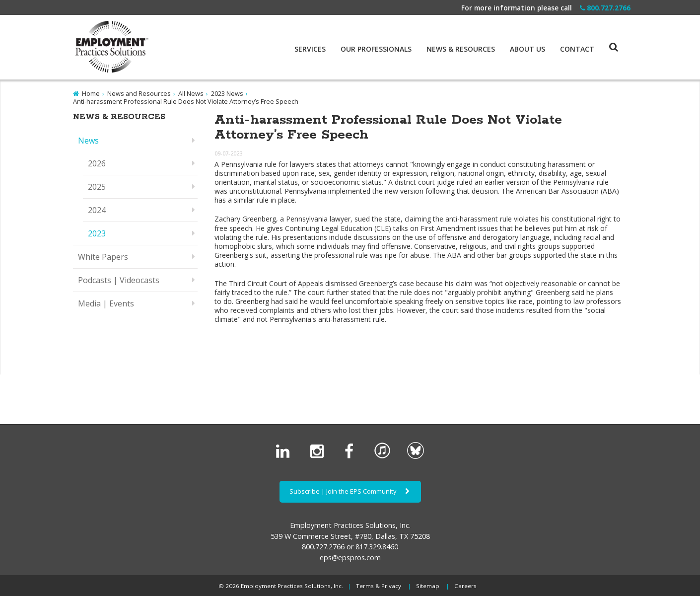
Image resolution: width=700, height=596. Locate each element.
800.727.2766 (605, 8)
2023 (97, 233)
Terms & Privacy (379, 586)
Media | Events (106, 303)
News (88, 141)
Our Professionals (376, 49)
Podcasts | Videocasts (119, 280)
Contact (577, 49)
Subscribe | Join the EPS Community (350, 491)
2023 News (227, 93)
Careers (465, 586)
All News (191, 93)
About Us (527, 49)
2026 (97, 163)
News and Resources (139, 93)
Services (310, 49)
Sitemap (428, 586)
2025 (97, 187)
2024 (97, 210)
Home (91, 93)
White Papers (103, 257)
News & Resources (461, 49)
